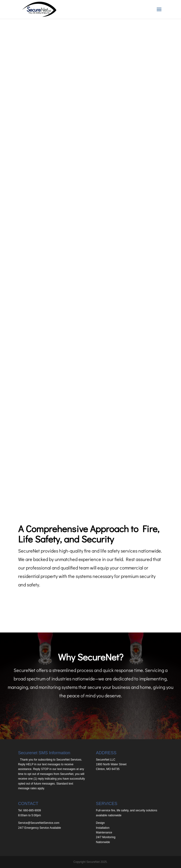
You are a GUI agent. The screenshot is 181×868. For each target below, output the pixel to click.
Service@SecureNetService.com (39, 823)
